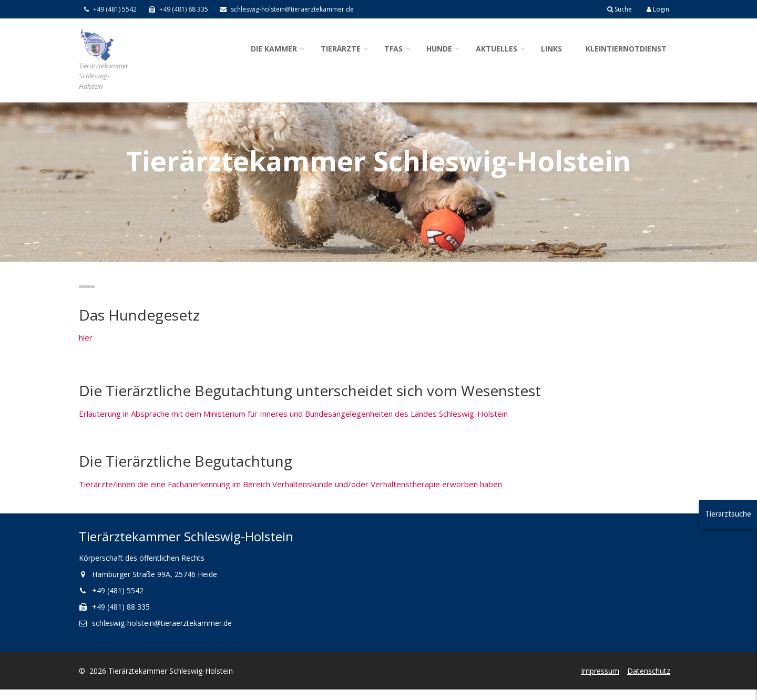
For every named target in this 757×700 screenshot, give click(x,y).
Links (551, 49)
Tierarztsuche (728, 514)
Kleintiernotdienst (626, 49)
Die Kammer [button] (274, 49)
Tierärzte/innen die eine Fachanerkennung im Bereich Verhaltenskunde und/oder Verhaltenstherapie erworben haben (290, 484)
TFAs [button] (393, 49)
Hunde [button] (439, 49)
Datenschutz (649, 671)
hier (86, 337)
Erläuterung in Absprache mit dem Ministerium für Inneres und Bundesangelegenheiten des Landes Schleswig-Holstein (293, 414)
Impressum (600, 671)
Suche (620, 9)
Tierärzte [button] (341, 49)
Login (658, 9)
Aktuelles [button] (497, 49)
